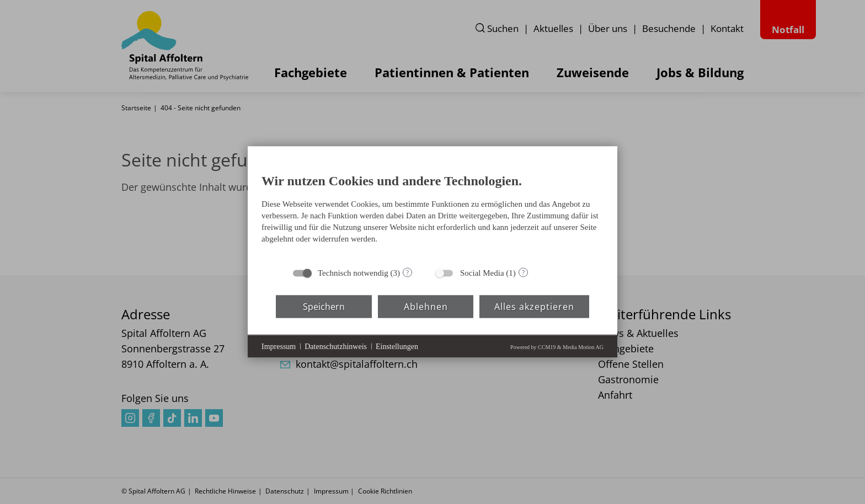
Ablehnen (426, 306)
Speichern (324, 306)
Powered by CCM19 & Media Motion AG (557, 347)
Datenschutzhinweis (336, 346)
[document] (432, 211)
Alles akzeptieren (534, 306)
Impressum (279, 346)
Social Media (482, 273)
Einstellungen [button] (397, 346)
